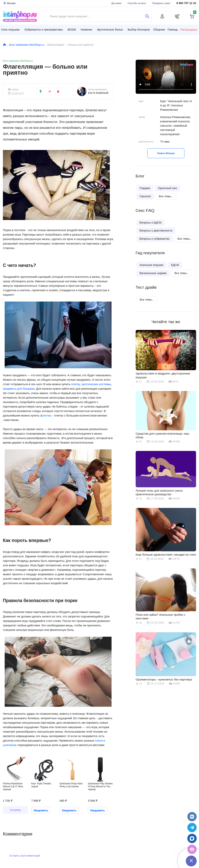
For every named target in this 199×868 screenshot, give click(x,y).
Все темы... (166, 196)
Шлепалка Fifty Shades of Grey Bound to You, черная (100, 786)
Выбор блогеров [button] (139, 29)
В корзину (16, 810)
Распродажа (189, 30)
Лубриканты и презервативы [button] (44, 29)
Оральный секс (168, 188)
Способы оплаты (137, 3)
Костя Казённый (98, 93)
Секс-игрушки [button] (10, 29)
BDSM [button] (72, 29)
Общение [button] (159, 30)
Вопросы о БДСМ (151, 223)
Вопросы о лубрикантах (155, 239)
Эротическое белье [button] (110, 29)
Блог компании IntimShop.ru (27, 45)
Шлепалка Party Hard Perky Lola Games (71, 785)
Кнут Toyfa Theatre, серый (41, 785)
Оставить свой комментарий (25, 856)
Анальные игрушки (151, 265)
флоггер (46, 415)
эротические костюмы (96, 384)
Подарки (145, 188)
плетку (76, 384)
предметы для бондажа (19, 389)
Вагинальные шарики (153, 273)
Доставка (116, 3)
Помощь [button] (173, 30)
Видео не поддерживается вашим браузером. (166, 77)
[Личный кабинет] (162, 16)
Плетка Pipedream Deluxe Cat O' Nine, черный (13, 786)
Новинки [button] (86, 29)
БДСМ (175, 265)
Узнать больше (166, 153)
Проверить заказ (161, 3)
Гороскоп (145, 196)
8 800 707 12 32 (186, 3)
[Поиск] (147, 16)
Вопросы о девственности (156, 231)
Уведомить (41, 810)
